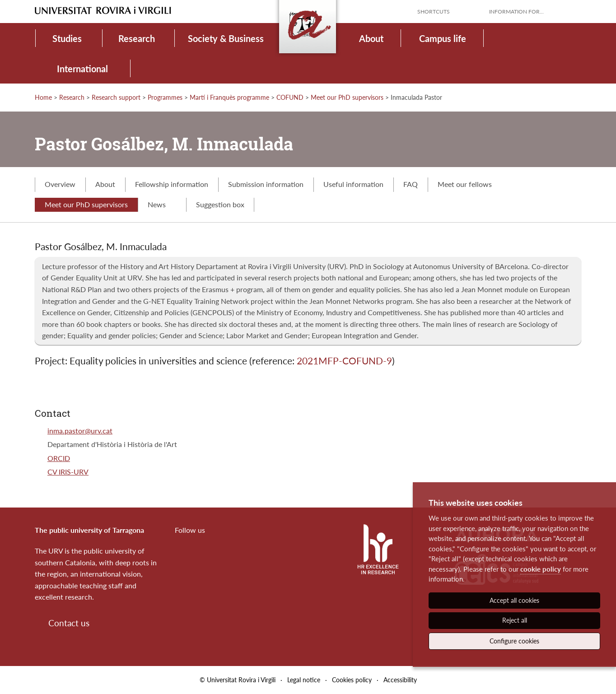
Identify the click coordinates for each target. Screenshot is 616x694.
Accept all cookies (514, 600)
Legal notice (304, 680)
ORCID (59, 458)
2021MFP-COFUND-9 (344, 361)
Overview (60, 184)
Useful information (353, 184)
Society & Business (226, 38)
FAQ (411, 184)
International (82, 69)
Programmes (165, 97)
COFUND (290, 97)
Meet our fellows (465, 184)
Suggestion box (220, 204)
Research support (116, 97)
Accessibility (400, 680)
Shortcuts (434, 12)
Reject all (515, 620)
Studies (67, 38)
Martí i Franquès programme (229, 97)
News (162, 204)
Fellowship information (172, 184)
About (371, 38)
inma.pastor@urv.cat (80, 431)
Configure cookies (514, 641)
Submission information (266, 184)
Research (137, 38)
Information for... (516, 12)
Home (43, 97)
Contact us (69, 623)
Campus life (443, 38)
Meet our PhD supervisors (347, 97)
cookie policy (541, 569)
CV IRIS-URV (68, 472)
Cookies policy (352, 680)
